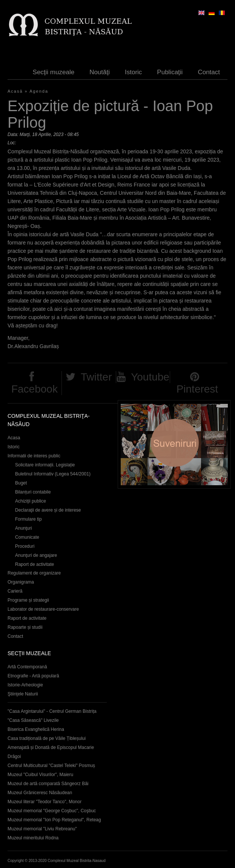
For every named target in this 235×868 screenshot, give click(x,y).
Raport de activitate (35, 564)
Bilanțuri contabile (33, 492)
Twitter (96, 377)
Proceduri (25, 546)
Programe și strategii (28, 600)
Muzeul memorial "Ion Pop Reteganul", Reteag (54, 820)
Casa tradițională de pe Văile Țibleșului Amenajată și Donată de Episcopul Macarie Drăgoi (51, 747)
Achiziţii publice (31, 501)
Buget (21, 483)
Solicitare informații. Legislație (45, 465)
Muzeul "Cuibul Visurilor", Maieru (40, 775)
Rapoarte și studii (25, 627)
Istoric (133, 72)
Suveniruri (174, 444)
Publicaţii (170, 72)
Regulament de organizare (34, 573)
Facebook (35, 389)
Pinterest (197, 389)
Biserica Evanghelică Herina (36, 729)
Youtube (150, 377)
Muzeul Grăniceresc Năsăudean (40, 793)
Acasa (14, 438)
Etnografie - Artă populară (33, 676)
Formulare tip (28, 519)
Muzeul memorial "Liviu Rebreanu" (42, 829)
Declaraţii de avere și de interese (48, 510)
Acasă (15, 91)
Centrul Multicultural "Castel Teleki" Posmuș (51, 766)
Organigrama (21, 582)
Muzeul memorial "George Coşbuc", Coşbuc (52, 811)
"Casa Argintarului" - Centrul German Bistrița (52, 711)
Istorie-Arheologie (25, 685)
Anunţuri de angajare (36, 555)
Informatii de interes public (34, 456)
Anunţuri (24, 528)
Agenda (39, 91)
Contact (209, 72)
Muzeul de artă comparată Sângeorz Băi (48, 784)
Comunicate (27, 537)
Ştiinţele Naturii (23, 694)
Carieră (15, 591)
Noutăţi (100, 72)
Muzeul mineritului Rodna (33, 838)
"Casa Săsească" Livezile (33, 720)
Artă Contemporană (27, 667)
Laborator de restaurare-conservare (43, 609)
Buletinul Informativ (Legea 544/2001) (53, 474)
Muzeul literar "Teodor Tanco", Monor (45, 802)
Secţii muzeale (54, 72)
